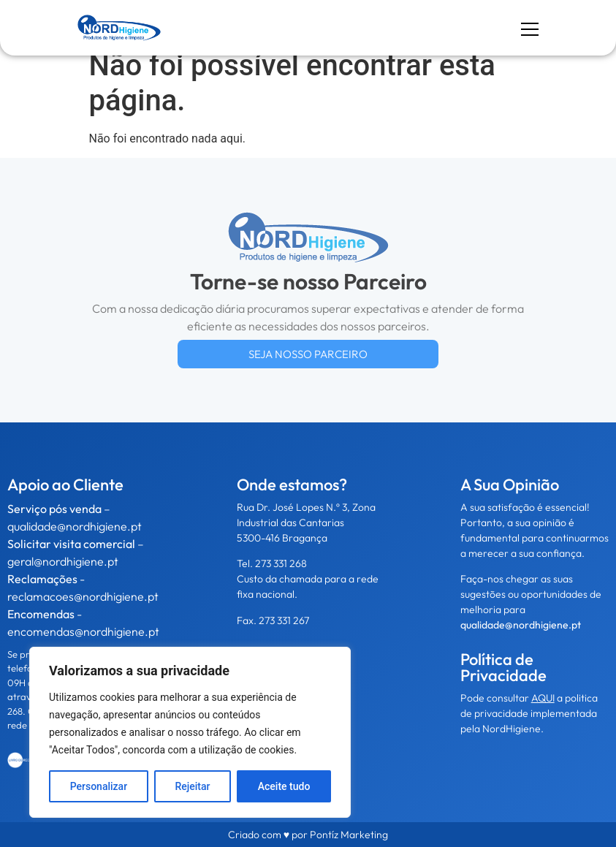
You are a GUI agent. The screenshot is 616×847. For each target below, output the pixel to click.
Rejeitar (192, 786)
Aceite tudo (284, 786)
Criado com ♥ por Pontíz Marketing (308, 835)
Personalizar (99, 786)
